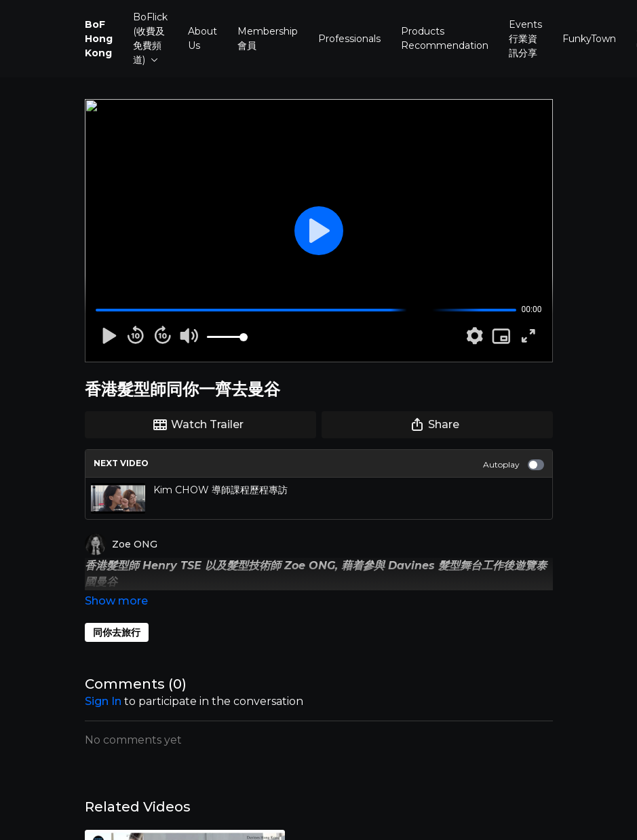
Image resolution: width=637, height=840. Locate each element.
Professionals (349, 39)
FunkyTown (589, 39)
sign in (103, 682)
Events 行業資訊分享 (525, 39)
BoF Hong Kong (99, 39)
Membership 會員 (268, 38)
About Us (202, 38)
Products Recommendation (445, 38)
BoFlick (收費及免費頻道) (150, 38)
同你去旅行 (117, 613)
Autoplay (514, 465)
